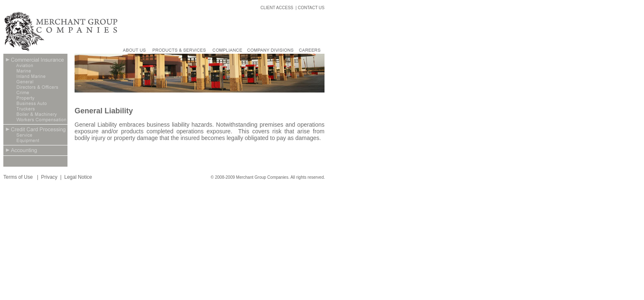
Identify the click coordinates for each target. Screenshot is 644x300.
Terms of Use (19, 177)
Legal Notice (78, 177)
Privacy (49, 177)
